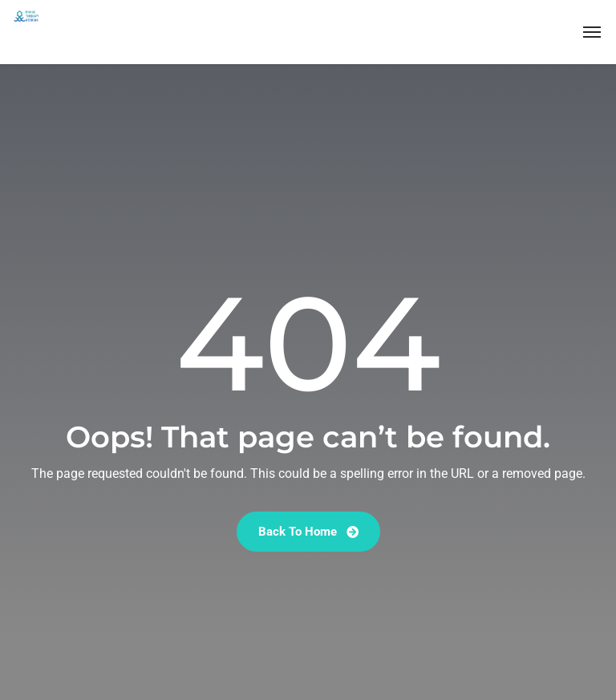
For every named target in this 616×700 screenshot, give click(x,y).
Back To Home (308, 532)
